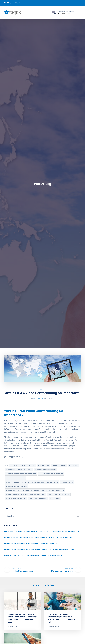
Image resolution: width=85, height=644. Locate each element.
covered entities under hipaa (23, 466)
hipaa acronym (60, 466)
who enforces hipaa (39, 499)
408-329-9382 (64, 14)
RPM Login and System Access (16, 3)
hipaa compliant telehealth (52, 474)
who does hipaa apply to (17, 499)
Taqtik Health (38, 398)
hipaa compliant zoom (16, 478)
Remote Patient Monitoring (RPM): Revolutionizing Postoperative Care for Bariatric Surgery (39, 549)
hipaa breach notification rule (20, 470)
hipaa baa (74, 466)
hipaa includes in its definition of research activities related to (33, 482)
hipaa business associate (46, 470)
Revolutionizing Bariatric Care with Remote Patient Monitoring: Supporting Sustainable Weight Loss (42, 531)
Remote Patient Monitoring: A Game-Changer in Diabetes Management (31, 543)
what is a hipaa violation (60, 494)
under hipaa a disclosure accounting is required (26, 494)
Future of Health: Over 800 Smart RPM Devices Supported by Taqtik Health (33, 555)
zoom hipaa (56, 499)
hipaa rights (68, 482)
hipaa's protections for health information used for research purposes (36, 490)
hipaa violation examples (17, 486)
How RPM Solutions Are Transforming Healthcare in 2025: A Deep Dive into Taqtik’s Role (38, 537)
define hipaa (44, 466)
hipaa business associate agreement (22, 474)
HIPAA (42, 389)
